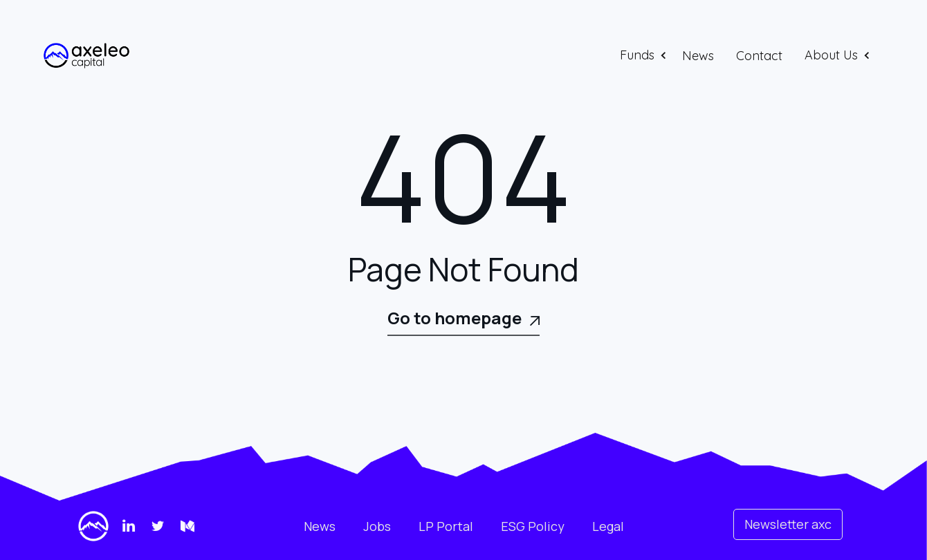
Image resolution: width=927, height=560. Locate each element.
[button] (644, 55)
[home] (86, 56)
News (698, 56)
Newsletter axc (788, 524)
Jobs (377, 526)
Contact (759, 56)
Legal (608, 526)
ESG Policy (533, 526)
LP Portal (446, 526)
